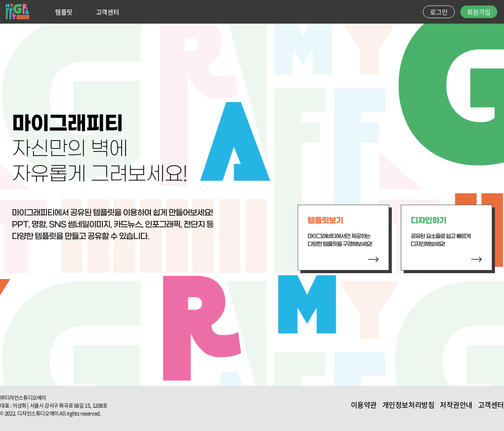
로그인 (439, 12)
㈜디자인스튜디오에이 (23, 397)
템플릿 (64, 12)
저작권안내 (456, 405)
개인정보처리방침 (409, 405)
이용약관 (364, 405)
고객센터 (107, 12)
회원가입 (479, 12)
